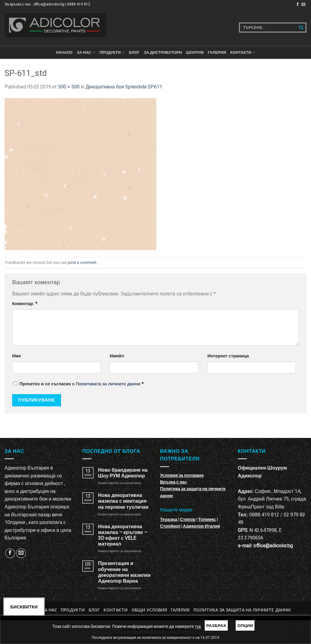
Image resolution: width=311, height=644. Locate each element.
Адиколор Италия (202, 526)
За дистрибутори (163, 52)
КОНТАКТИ (243, 52)
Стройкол (170, 526)
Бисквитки (24, 607)
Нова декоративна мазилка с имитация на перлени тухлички (123, 501)
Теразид (169, 519)
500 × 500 (69, 87)
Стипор (188, 519)
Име (17, 356)
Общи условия (149, 610)
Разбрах (216, 625)
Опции (245, 625)
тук (198, 626)
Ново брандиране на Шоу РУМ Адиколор (123, 473)
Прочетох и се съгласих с (79, 384)
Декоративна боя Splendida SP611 (124, 87)
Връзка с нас (173, 482)
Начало (64, 52)
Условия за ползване (182, 475)
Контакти (116, 610)
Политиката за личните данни (108, 384)
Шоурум (195, 52)
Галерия (217, 52)
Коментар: (25, 304)
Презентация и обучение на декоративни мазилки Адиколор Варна (124, 572)
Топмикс (207, 519)
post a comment (82, 262)
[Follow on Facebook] (298, 5)
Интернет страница (228, 356)
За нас (86, 52)
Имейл (117, 356)
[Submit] (301, 28)
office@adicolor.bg (273, 546)
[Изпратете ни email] (303, 5)
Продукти (73, 610)
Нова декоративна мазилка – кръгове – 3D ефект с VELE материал (123, 535)
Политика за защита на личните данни (242, 610)
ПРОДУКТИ (112, 52)
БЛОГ (134, 52)
